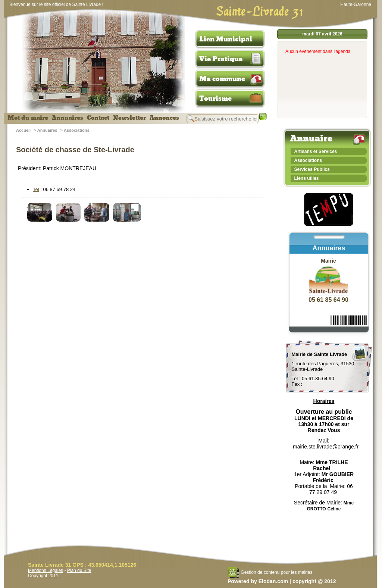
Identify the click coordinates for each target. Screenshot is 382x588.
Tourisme (215, 98)
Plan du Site (79, 570)
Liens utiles (307, 178)
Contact (98, 118)
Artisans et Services (316, 151)
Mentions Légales (46, 570)
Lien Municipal (226, 39)
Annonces (164, 118)
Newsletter (129, 118)
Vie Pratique (221, 59)
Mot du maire (28, 118)
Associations (76, 130)
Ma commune (222, 79)
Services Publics (312, 169)
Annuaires (68, 118)
